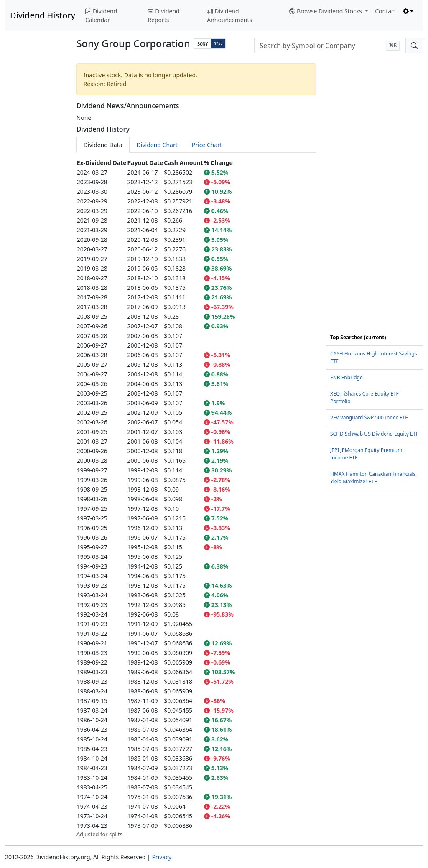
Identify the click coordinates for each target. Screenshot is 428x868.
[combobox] (330, 46)
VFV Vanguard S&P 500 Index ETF (369, 418)
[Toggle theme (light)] (408, 11)
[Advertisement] (36, 185)
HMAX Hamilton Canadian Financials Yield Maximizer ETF (373, 478)
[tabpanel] (196, 498)
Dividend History (43, 15)
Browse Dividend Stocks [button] (326, 11)
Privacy (162, 857)
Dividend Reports (163, 15)
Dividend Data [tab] (103, 145)
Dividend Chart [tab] (157, 145)
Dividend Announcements (229, 15)
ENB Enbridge (346, 377)
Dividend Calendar (101, 15)
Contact (386, 11)
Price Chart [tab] (207, 145)
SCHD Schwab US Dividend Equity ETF (374, 434)
